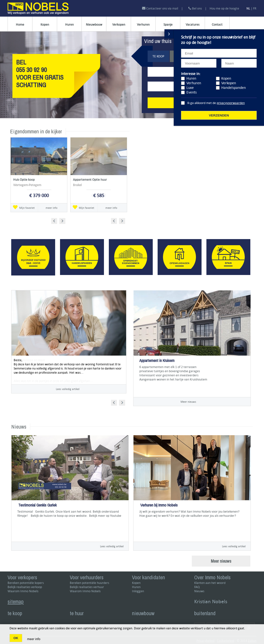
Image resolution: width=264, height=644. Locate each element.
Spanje (168, 25)
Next (63, 220)
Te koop (158, 56)
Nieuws (199, 591)
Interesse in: (191, 74)
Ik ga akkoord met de (216, 103)
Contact (217, 25)
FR (255, 8)
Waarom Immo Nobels (23, 591)
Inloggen (138, 591)
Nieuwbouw (94, 25)
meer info (51, 208)
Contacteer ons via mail (160, 8)
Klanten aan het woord (210, 583)
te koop (15, 613)
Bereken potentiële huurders (89, 583)
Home (20, 25)
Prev (56, 220)
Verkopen (119, 25)
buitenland (205, 613)
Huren (69, 25)
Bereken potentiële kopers (26, 583)
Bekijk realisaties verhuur (87, 587)
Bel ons (195, 8)
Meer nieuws (188, 402)
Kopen (45, 25)
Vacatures (193, 25)
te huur (77, 613)
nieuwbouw (143, 613)
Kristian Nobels (211, 601)
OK (16, 638)
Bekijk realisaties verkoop (25, 587)
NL (248, 8)
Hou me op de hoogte (224, 8)
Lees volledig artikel (68, 389)
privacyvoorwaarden (231, 103)
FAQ (197, 587)
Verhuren (143, 25)
